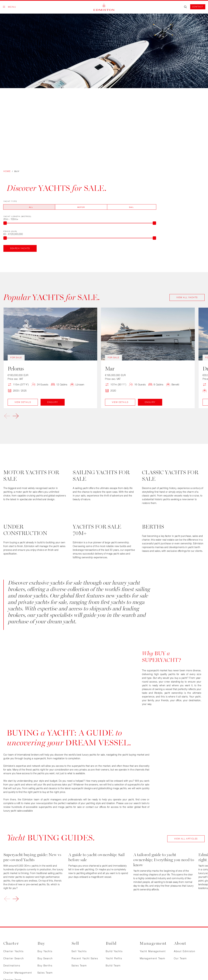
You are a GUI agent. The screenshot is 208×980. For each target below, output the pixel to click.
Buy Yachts (45, 951)
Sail (131, 207)
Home (7, 171)
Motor (81, 207)
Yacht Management (153, 951)
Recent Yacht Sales (85, 958)
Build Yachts (114, 951)
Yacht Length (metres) (17, 216)
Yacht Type (10, 201)
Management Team (153, 958)
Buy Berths (45, 965)
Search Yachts (20, 248)
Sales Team (45, 973)
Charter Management (18, 973)
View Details (23, 402)
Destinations (12, 965)
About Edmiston (185, 951)
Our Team (180, 958)
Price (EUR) (10, 231)
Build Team (113, 965)
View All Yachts (187, 297)
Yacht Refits (114, 958)
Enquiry (53, 402)
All (31, 207)
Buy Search (45, 958)
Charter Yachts (13, 951)
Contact (198, 7)
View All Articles (186, 839)
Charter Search (14, 958)
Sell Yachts (79, 951)
